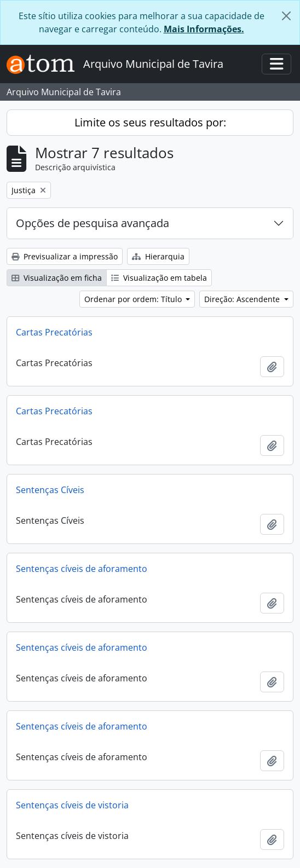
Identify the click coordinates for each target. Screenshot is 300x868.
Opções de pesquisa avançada (93, 223)
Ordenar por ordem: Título (134, 299)
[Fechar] (286, 16)
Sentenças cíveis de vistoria (72, 805)
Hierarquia (158, 256)
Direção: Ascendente (243, 299)
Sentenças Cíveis (50, 490)
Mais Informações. (204, 29)
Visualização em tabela (159, 278)
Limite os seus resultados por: (150, 122)
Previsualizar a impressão (65, 256)
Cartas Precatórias (54, 332)
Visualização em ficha (57, 278)
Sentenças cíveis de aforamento (82, 569)
